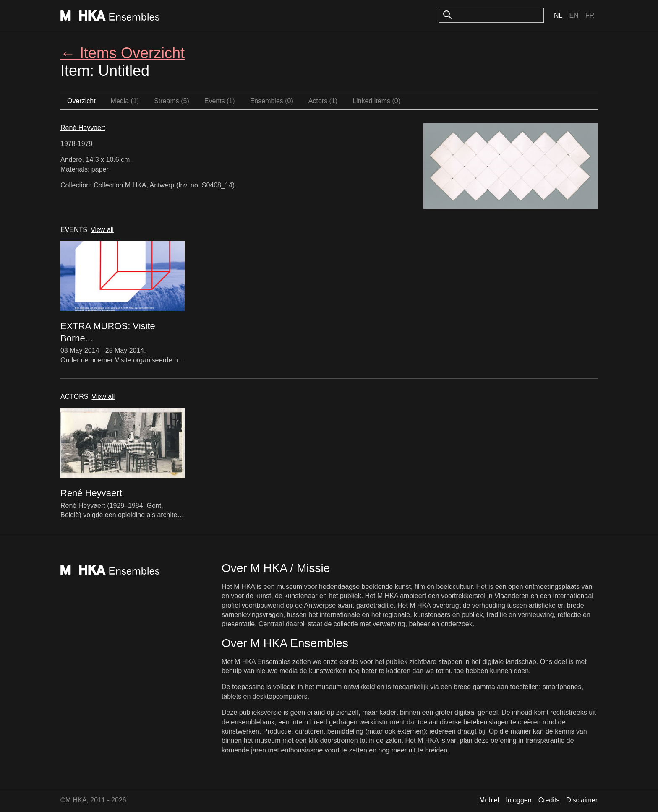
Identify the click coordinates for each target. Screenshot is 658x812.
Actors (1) (323, 101)
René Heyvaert (83, 128)
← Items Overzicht (123, 53)
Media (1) (125, 101)
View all (102, 230)
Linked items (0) (376, 101)
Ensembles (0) (272, 101)
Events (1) (220, 101)
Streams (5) (172, 101)
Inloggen (518, 800)
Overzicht (81, 101)
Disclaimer (582, 800)
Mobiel (489, 800)
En (574, 15)
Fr (590, 15)
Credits (549, 800)
